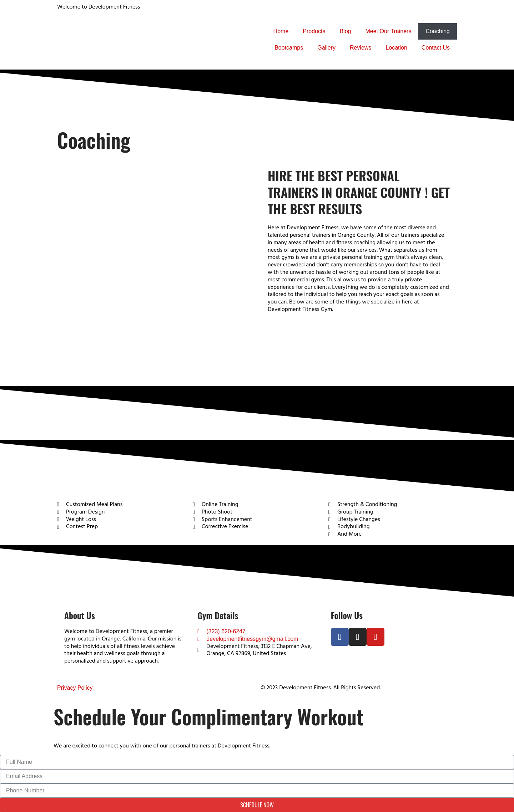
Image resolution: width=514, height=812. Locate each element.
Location (396, 48)
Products (314, 31)
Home (281, 31)
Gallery (326, 48)
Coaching (438, 31)
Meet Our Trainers (388, 31)
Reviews (361, 48)
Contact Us (436, 48)
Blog (345, 31)
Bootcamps (289, 48)
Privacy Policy (75, 688)
